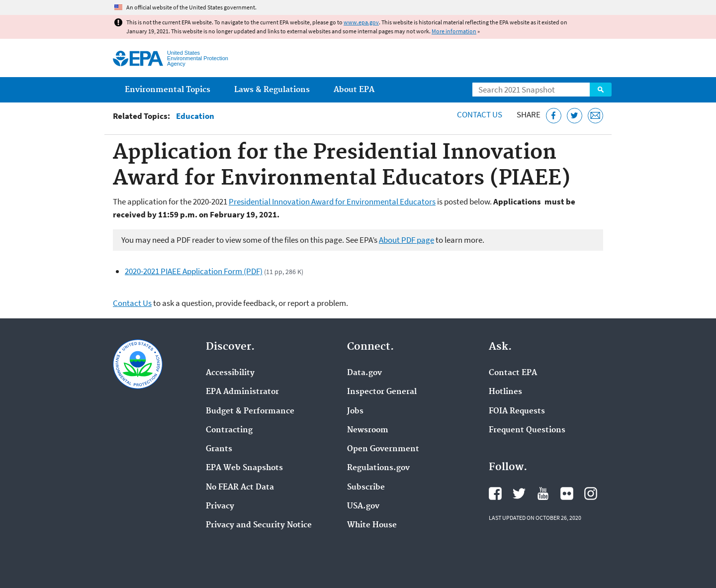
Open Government (383, 449)
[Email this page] (595, 116)
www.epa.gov (361, 22)
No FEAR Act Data (240, 488)
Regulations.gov (378, 468)
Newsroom (368, 430)
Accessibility (230, 373)
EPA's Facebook (495, 493)
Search (601, 90)
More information (454, 31)
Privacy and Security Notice (259, 525)
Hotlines (505, 392)
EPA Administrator (242, 392)
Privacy (220, 506)
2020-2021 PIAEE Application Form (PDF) (194, 271)
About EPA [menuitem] (354, 90)
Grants (219, 449)
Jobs (355, 411)
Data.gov (364, 373)
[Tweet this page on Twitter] (575, 116)
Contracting (229, 430)
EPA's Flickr (567, 493)
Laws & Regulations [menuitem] (272, 90)
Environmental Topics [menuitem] (168, 90)
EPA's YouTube (543, 493)
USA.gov (363, 506)
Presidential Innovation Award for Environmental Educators (332, 201)
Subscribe (366, 488)
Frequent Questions (527, 430)
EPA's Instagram (591, 493)
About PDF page (406, 240)
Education (195, 116)
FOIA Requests (517, 411)
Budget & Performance (250, 411)
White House (372, 525)
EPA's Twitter (519, 493)
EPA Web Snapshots (244, 468)
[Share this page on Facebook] (554, 116)
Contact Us (480, 114)
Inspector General (382, 392)
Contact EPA (513, 373)
